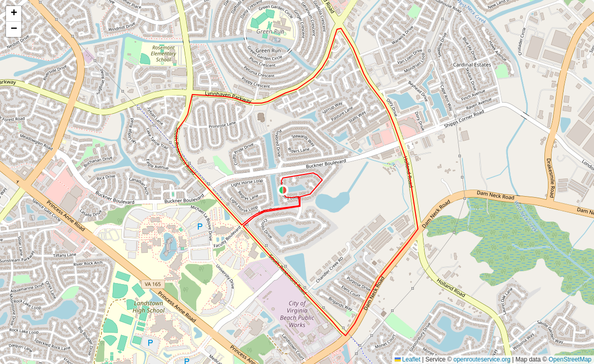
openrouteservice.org (482, 359)
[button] (283, 190)
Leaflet (408, 359)
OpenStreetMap (570, 359)
